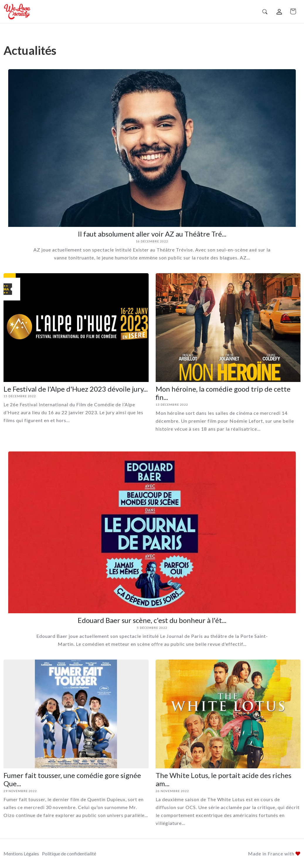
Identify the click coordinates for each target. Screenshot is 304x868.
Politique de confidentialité (69, 853)
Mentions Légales (21, 853)
